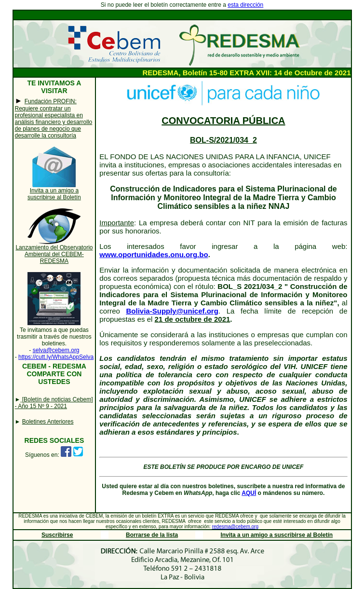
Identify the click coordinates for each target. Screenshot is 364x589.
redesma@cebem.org (235, 527)
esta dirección (245, 5)
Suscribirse (57, 535)
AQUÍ (249, 493)
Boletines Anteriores (48, 422)
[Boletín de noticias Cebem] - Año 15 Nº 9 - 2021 (54, 403)
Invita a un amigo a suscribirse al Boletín (54, 194)
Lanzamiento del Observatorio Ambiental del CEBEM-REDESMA (54, 254)
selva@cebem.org (56, 350)
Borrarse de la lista (152, 535)
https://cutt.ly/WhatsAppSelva (56, 357)
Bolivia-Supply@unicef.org (172, 311)
